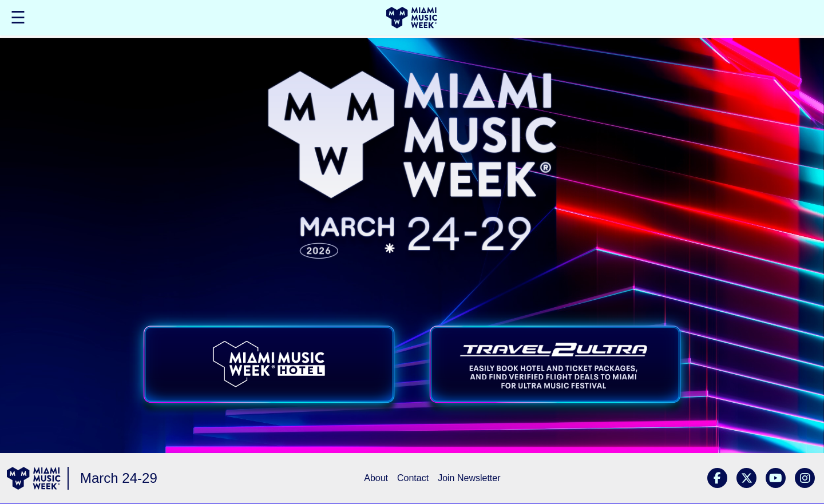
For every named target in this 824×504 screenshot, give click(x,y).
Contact (413, 478)
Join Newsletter (469, 478)
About (376, 478)
